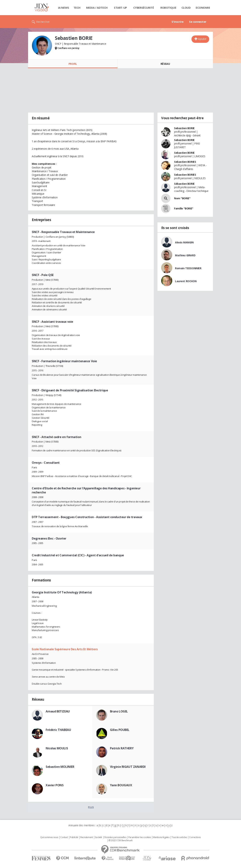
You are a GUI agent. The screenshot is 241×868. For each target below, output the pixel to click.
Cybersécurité (144, 8)
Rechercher (43, 22)
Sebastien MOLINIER (60, 767)
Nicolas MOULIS (57, 748)
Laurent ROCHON (186, 281)
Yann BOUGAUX (121, 785)
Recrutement (87, 837)
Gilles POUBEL (120, 730)
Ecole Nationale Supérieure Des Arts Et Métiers (65, 649)
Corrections (195, 837)
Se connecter (198, 22)
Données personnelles (115, 837)
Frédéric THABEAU (58, 730)
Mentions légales (161, 837)
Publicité (74, 837)
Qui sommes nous (49, 837)
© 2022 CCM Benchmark (121, 841)
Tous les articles (179, 837)
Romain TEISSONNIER (188, 268)
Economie (203, 8)
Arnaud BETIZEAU (58, 711)
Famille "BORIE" (184, 208)
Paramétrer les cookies (140, 837)
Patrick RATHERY (122, 748)
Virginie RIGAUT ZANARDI (128, 767)
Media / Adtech (97, 8)
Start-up (120, 8)
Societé (99, 837)
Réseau (165, 64)
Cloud (186, 8)
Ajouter (202, 39)
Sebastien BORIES (185, 162)
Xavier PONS (55, 785)
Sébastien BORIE (184, 184)
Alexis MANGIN (184, 242)
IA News (64, 8)
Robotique (168, 8)
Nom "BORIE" (182, 198)
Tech (77, 8)
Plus (91, 807)
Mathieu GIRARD (185, 255)
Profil (73, 64)
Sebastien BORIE (184, 128)
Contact (64, 837)
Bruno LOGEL (119, 711)
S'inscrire (178, 22)
